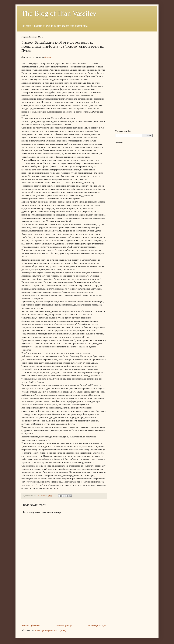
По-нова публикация (31, 625)
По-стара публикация (96, 625)
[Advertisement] (64, 601)
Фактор (48, 57)
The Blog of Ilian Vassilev (59, 13)
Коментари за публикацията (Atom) (50, 630)
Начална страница (64, 625)
